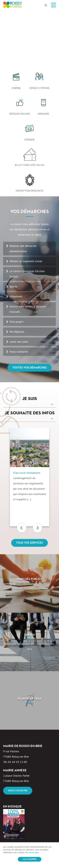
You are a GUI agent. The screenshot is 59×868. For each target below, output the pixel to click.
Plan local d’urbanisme (27, 414)
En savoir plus (32, 852)
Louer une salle (19, 283)
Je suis (30, 340)
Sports (13, 228)
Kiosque (30, 81)
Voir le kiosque (17, 800)
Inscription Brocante (29, 132)
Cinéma (16, 30)
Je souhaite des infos (30, 355)
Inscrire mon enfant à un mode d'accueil (28, 251)
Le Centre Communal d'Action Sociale (27, 215)
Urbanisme (16, 238)
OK (48, 829)
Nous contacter (19, 293)
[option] (29, 10)
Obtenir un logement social (26, 203)
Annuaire (43, 55)
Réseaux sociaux (20, 55)
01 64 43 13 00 (17, 704)
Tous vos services (29, 485)
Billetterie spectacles (30, 107)
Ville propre (16, 263)
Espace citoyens (39, 30)
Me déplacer (17, 273)
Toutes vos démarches (29, 309)
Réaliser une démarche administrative (23, 190)
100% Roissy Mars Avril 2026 (21, 790)
